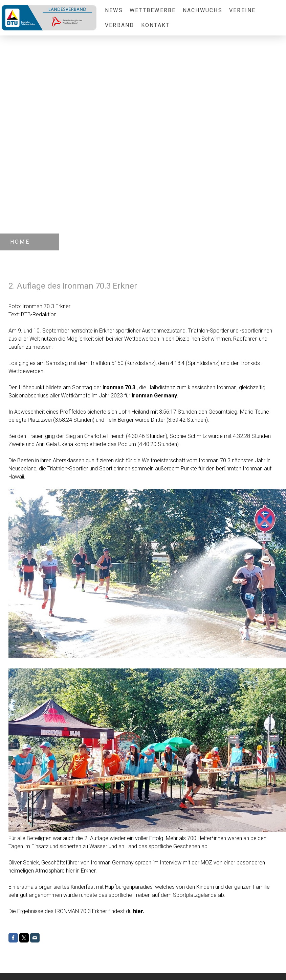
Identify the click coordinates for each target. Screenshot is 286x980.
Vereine (243, 10)
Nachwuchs (203, 10)
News (114, 10)
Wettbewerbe (153, 10)
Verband (120, 25)
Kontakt (156, 25)
